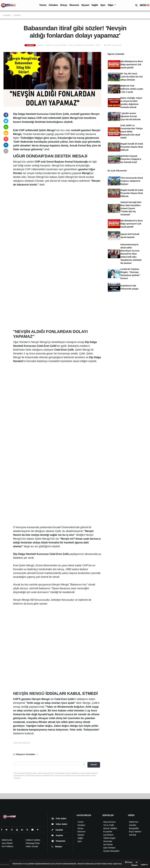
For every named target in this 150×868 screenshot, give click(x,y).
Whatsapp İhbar (33, 843)
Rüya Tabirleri (135, 832)
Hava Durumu (109, 822)
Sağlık (95, 5)
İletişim (57, 847)
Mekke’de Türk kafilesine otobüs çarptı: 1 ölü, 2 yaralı (132, 89)
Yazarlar (57, 830)
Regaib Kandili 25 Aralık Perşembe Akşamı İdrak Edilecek (132, 147)
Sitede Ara (134, 822)
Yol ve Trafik (109, 825)
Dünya (64, 5)
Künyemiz (58, 841)
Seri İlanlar (108, 845)
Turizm (43, 5)
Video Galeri (59, 824)
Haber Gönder (32, 846)
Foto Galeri (59, 819)
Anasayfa (7, 15)
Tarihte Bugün (109, 838)
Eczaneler (108, 832)
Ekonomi (74, 5)
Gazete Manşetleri (111, 851)
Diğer (111, 5)
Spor (103, 5)
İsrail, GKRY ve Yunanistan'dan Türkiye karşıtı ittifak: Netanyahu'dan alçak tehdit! (132, 132)
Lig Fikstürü (108, 835)
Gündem (53, 5)
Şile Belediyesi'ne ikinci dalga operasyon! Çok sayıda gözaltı (132, 64)
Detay (129, 862)
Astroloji (132, 835)
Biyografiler (134, 828)
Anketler (133, 825)
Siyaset (85, 5)
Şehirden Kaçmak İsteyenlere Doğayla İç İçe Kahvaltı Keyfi (131, 159)
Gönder (94, 765)
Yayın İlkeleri (7, 843)
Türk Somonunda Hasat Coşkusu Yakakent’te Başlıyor (132, 181)
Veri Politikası (7, 846)
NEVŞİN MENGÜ (29, 693)
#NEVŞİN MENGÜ (22, 743)
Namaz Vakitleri (110, 828)
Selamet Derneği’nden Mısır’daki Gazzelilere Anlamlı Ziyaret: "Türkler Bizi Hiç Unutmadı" (131, 208)
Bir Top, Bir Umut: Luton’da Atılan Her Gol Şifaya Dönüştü (131, 77)
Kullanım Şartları (33, 840)
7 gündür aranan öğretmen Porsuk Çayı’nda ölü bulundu (131, 116)
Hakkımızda (7, 840)
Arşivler (57, 835)
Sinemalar (108, 841)
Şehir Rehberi (109, 848)
